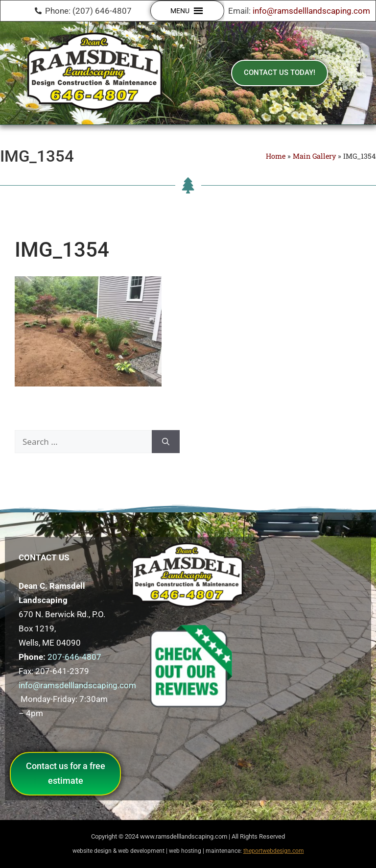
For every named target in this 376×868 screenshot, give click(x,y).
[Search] (166, 442)
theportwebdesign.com (274, 851)
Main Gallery (314, 156)
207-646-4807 (74, 657)
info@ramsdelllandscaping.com (311, 11)
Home (276, 156)
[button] (180, 11)
